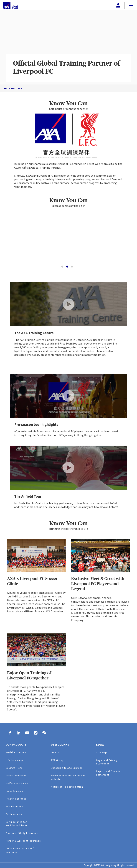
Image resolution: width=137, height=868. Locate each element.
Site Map (102, 752)
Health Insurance (16, 752)
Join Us (55, 752)
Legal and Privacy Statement (107, 762)
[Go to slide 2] (67, 267)
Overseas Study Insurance (22, 833)
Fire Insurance (14, 807)
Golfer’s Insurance (17, 783)
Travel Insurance (16, 775)
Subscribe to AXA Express (67, 768)
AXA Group (57, 760)
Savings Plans (14, 768)
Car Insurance (14, 814)
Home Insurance (16, 791)
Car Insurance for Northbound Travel (17, 824)
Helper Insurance (16, 799)
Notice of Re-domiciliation (67, 787)
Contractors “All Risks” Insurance (20, 850)
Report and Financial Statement (109, 773)
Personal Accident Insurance (23, 841)
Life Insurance (14, 760)
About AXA (16, 88)
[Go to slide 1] (62, 267)
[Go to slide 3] (72, 267)
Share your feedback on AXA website (68, 777)
